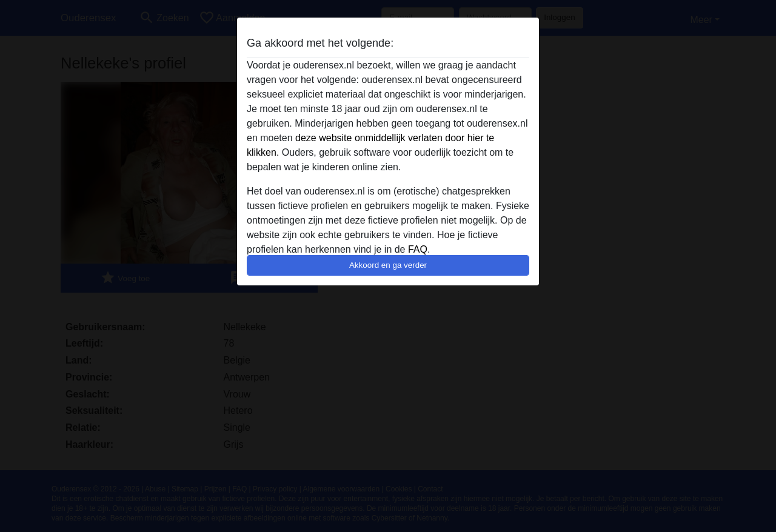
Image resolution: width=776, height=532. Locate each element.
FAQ (418, 249)
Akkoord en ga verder (388, 265)
